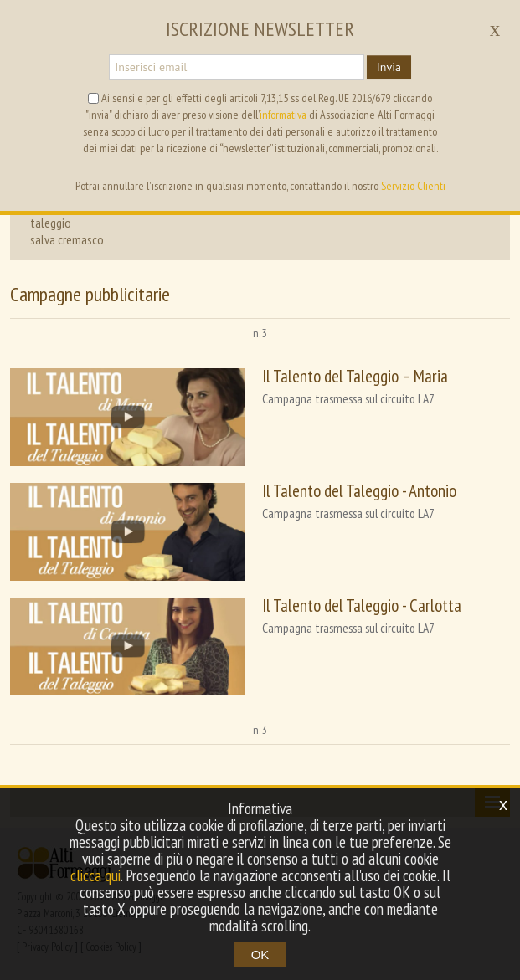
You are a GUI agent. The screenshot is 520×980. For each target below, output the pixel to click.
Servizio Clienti (413, 186)
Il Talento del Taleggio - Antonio (359, 491)
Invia (389, 67)
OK (260, 954)
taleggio (51, 223)
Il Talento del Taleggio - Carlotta (362, 605)
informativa (283, 115)
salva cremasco (67, 239)
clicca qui (95, 875)
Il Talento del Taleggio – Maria (355, 376)
